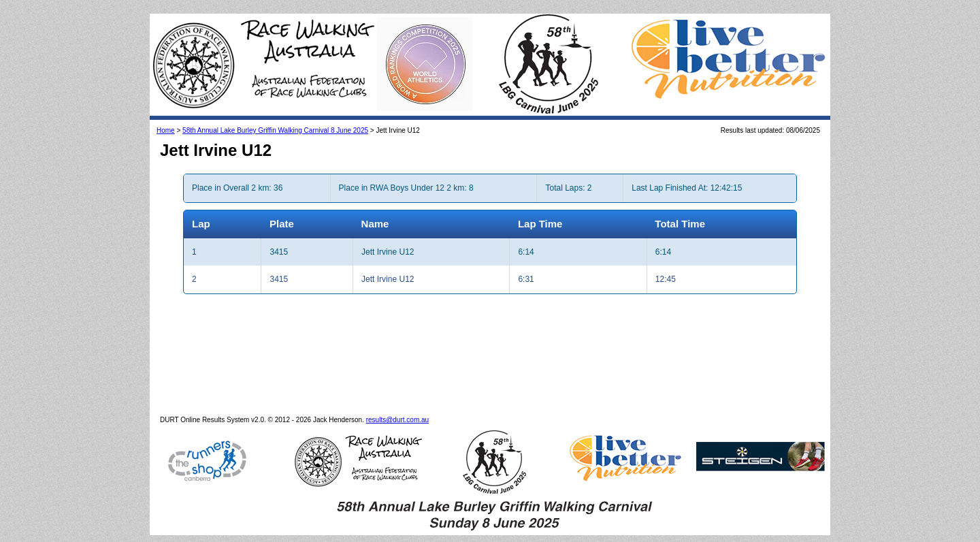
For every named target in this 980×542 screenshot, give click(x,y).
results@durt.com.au (397, 420)
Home (166, 130)
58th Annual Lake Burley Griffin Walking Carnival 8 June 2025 (275, 130)
